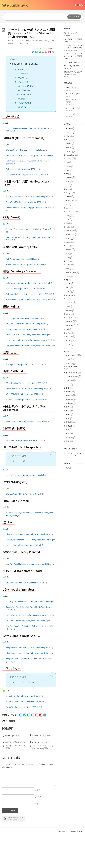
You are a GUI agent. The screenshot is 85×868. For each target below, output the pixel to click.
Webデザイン (70, 351)
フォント (69, 414)
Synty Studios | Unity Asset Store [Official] (24, 740)
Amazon (69, 177)
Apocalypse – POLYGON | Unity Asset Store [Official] (28, 455)
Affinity (68, 169)
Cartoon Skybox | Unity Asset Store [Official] (25, 578)
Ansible (69, 184)
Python (68, 298)
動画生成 (69, 425)
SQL (67, 313)
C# (67, 196)
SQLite (68, 317)
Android (69, 180)
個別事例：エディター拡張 (41, 770)
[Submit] (74, 17)
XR (67, 362)
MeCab (68, 260)
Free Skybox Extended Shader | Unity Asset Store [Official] (31, 573)
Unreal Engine (71, 328)
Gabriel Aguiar (13, 769)
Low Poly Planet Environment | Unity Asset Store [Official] (30, 597)
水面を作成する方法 (73, 72)
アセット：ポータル (19, 494)
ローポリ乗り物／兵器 (23, 136)
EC (67, 207)
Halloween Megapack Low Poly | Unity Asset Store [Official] (31, 333)
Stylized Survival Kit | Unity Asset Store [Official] (27, 183)
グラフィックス (71, 389)
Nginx (68, 279)
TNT (70, 147)
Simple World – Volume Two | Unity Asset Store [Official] (30, 686)
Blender (69, 192)
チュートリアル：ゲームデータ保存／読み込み (43, 780)
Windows (69, 355)
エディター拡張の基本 (15, 775)
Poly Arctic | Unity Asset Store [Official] (23, 292)
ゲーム (68, 392)
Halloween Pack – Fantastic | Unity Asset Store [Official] (29, 316)
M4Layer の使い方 (72, 99)
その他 (68, 374)
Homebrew (70, 234)
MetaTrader (70, 264)
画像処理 (69, 455)
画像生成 (69, 459)
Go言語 (68, 230)
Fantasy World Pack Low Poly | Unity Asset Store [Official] (30, 648)
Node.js (69, 283)
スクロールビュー (41, 775)
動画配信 (69, 433)
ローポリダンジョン (22, 111)
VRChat (68, 343)
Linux (68, 249)
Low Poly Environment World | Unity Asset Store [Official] (30, 635)
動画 (68, 421)
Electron (69, 211)
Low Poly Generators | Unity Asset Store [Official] (27, 616)
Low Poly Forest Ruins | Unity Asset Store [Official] (27, 357)
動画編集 (69, 429)
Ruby (68, 302)
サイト (37, 837)
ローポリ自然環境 (21, 107)
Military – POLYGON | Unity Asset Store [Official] (26, 433)
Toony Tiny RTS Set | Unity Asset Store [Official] (26, 235)
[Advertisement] (42, 40)
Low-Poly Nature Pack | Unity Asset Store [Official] (27, 208)
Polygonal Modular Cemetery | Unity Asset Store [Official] (30, 327)
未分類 (68, 448)
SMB (71, 121)
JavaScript (70, 245)
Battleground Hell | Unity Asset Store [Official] (26, 398)
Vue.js (68, 347)
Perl (67, 290)
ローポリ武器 (20, 132)
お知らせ (69, 370)
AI (67, 173)
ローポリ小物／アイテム (24, 128)
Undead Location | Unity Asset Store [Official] (25, 322)
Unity (13, 74)
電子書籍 (69, 470)
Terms (15, 853)
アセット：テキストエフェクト (16, 780)
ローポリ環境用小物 (22, 123)
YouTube (69, 366)
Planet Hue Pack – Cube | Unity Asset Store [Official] (28, 368)
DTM (68, 203)
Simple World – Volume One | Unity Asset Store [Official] (30, 681)
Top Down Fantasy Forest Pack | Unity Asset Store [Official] (30, 379)
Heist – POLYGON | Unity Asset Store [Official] (25, 473)
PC (67, 286)
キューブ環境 (20, 102)
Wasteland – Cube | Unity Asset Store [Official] (26, 362)
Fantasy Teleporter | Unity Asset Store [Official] (26, 508)
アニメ (68, 377)
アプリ (68, 381)
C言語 (68, 199)
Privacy (9, 853)
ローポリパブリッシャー (23, 140)
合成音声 (69, 436)
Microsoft (69, 268)
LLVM (68, 252)
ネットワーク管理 (72, 410)
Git (67, 222)
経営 (68, 463)
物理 (68, 451)
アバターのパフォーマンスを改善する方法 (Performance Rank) (73, 81)
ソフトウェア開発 (72, 400)
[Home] (9, 74)
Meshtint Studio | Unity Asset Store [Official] (25, 735)
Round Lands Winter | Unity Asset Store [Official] (27, 297)
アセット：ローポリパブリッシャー (24, 715)
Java (68, 241)
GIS (67, 218)
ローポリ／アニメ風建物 (24, 119)
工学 (68, 440)
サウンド (69, 396)
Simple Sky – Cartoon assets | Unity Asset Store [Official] (30, 567)
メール (38, 830)
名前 (37, 823)
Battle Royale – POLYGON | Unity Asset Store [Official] (29, 422)
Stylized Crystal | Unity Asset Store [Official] (25, 527)
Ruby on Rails (70, 305)
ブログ (68, 417)
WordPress (70, 358)
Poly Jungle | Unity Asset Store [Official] (23, 202)
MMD (68, 271)
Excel (68, 215)
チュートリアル (73, 127)
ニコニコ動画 (68, 95)
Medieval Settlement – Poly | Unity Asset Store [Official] (30, 230)
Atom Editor (70, 188)
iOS (67, 237)
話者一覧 (70, 66)
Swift (68, 321)
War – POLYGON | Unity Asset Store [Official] (25, 427)
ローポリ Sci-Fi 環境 (22, 115)
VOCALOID (70, 336)
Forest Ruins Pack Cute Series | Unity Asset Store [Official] (30, 373)
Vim (67, 332)
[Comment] (29, 811)
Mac (67, 256)
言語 (68, 467)
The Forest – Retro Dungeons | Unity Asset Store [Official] (30, 188)
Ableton (69, 165)
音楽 (68, 474)
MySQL (68, 275)
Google (69, 226)
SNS (67, 309)
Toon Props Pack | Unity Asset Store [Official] (25, 351)
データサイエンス (72, 406)
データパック (73, 141)
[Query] (34, 17)
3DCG (68, 162)
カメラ (68, 385)
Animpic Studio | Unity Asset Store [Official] (25, 729)
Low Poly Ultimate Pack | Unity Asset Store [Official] (28, 654)
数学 (68, 444)
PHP (67, 294)
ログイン (69, 501)
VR (67, 340)
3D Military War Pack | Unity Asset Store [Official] (27, 416)
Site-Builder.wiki (15, 5)
